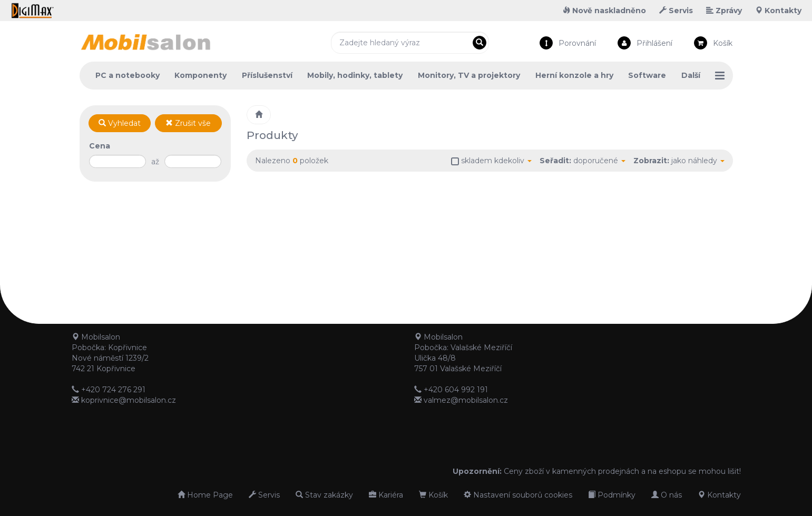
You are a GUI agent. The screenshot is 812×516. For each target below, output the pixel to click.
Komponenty (200, 75)
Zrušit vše (188, 123)
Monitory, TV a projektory (469, 75)
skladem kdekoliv (496, 161)
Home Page (205, 495)
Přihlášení (654, 43)
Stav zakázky (324, 495)
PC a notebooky (128, 75)
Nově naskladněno (604, 11)
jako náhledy (698, 161)
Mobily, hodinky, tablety (355, 75)
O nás (667, 495)
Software (647, 75)
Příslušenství (267, 75)
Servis (676, 11)
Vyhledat (120, 123)
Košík (723, 43)
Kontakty (778, 11)
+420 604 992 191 (456, 390)
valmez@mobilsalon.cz (466, 400)
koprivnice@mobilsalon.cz (129, 400)
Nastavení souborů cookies (518, 495)
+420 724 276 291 (113, 390)
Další (691, 75)
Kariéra (386, 495)
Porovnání (577, 43)
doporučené (599, 161)
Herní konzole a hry (574, 75)
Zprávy (724, 11)
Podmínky (612, 495)
